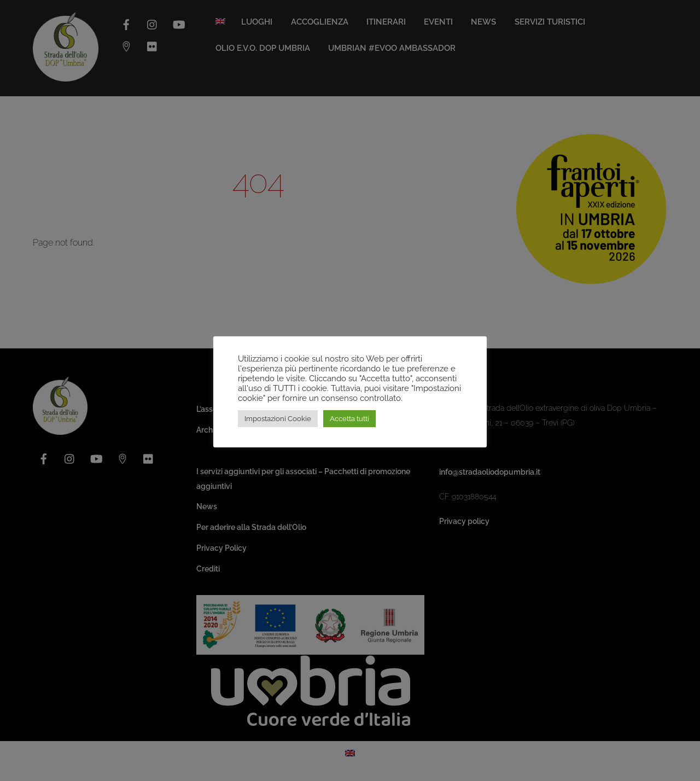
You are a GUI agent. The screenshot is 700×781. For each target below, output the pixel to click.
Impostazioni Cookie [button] (278, 419)
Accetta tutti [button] (349, 419)
